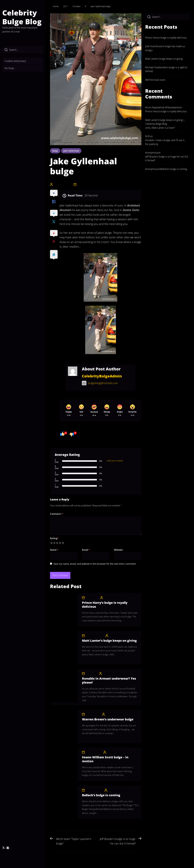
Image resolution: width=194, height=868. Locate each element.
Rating (54, 538)
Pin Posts (9, 68)
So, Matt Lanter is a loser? (161, 128)
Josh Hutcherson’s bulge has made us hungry (165, 48)
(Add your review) (115, 461)
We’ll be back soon (155, 80)
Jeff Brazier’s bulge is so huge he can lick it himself (167, 159)
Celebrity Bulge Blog (22, 17)
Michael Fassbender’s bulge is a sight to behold (166, 69)
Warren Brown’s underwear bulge (108, 719)
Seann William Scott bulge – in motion (105, 759)
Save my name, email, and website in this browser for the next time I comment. (95, 564)
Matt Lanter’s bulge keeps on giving (109, 641)
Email (86, 550)
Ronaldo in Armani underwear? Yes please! (109, 680)
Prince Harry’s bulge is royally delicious (105, 605)
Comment (56, 514)
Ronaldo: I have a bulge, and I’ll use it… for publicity (166, 142)
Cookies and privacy (15, 61)
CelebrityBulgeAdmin (63, 184)
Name (54, 550)
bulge (55, 151)
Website (118, 550)
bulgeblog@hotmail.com (100, 383)
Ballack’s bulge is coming (101, 795)
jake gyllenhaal (71, 151)
